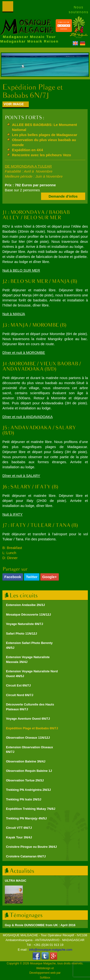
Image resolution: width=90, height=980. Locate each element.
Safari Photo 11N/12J (21, 634)
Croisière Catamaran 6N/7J (26, 856)
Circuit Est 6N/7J (18, 685)
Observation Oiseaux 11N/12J (28, 738)
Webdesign (43, 968)
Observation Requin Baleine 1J (29, 771)
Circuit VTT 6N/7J (19, 828)
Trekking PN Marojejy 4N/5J (26, 818)
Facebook (13, 577)
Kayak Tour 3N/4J (19, 837)
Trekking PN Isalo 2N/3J (24, 799)
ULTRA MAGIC (16, 881)
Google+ (49, 577)
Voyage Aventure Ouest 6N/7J (28, 719)
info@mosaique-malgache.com (51, 950)
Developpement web (42, 973)
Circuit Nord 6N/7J (20, 695)
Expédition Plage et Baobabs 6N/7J (32, 728)
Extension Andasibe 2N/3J (25, 605)
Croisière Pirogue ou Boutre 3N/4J (31, 847)
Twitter (32, 577)
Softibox (45, 978)
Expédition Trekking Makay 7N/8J (31, 809)
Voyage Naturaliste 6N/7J (24, 624)
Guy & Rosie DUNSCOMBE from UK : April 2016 (40, 925)
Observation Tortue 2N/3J (25, 780)
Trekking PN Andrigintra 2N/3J (28, 790)
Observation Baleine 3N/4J (26, 761)
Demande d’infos (63, 196)
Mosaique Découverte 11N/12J (28, 615)
